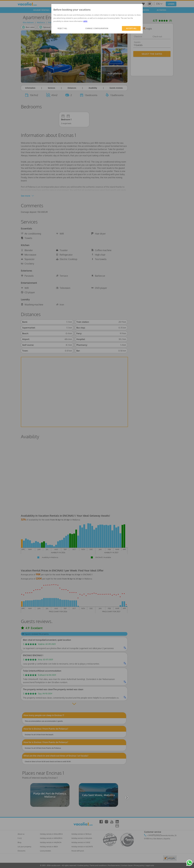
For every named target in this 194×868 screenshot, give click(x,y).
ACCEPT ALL (131, 28)
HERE (85, 21)
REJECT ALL (62, 28)
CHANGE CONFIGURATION (97, 28)
